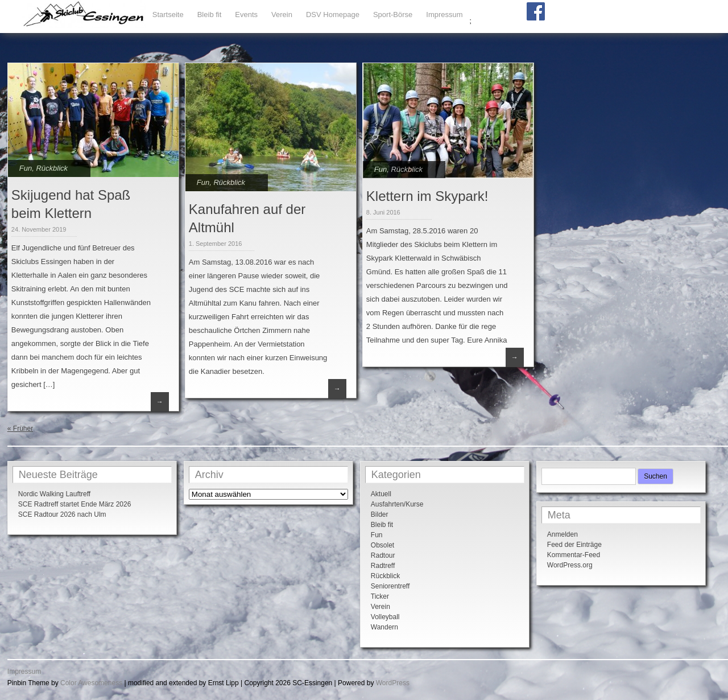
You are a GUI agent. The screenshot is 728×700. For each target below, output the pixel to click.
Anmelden (562, 534)
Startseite (168, 15)
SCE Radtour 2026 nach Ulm (62, 514)
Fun (26, 168)
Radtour (383, 555)
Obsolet (382, 545)
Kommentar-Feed (574, 555)
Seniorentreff (390, 586)
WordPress (393, 683)
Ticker (380, 596)
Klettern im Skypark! (427, 196)
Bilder (380, 514)
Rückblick (52, 168)
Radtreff (383, 566)
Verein (282, 15)
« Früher (20, 429)
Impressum (444, 15)
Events (246, 15)
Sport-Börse (393, 15)
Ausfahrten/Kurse (397, 504)
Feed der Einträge (574, 545)
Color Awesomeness (91, 683)
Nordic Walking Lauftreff (54, 494)
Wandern (384, 627)
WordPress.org (570, 565)
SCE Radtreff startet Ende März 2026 (75, 504)
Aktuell (381, 494)
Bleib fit (210, 15)
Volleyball (385, 617)
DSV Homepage (333, 15)
